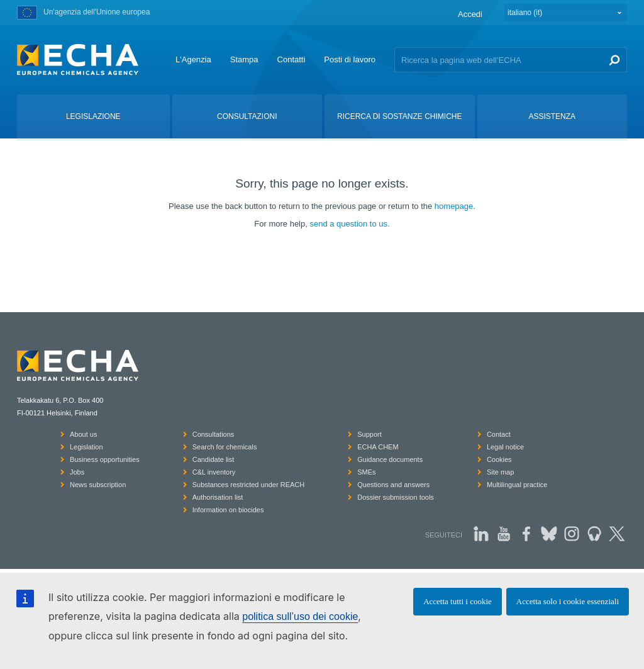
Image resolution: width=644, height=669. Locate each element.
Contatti (291, 59)
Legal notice (505, 447)
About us (83, 434)
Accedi (470, 14)
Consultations (214, 434)
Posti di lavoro (350, 59)
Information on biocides (228, 510)
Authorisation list (218, 497)
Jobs (77, 472)
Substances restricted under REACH (249, 485)
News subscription (98, 485)
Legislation (86, 447)
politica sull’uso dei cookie (300, 616)
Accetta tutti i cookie (458, 601)
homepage (454, 206)
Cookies (499, 459)
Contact (499, 434)
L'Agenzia (193, 59)
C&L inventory (214, 472)
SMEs (366, 472)
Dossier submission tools (396, 497)
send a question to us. (349, 224)
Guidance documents (390, 459)
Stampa (244, 59)
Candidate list (214, 459)
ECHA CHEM (378, 447)
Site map (500, 472)
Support (369, 434)
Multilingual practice (517, 485)
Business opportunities (105, 459)
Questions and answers (393, 485)
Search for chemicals (225, 447)
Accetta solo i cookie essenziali (568, 601)
